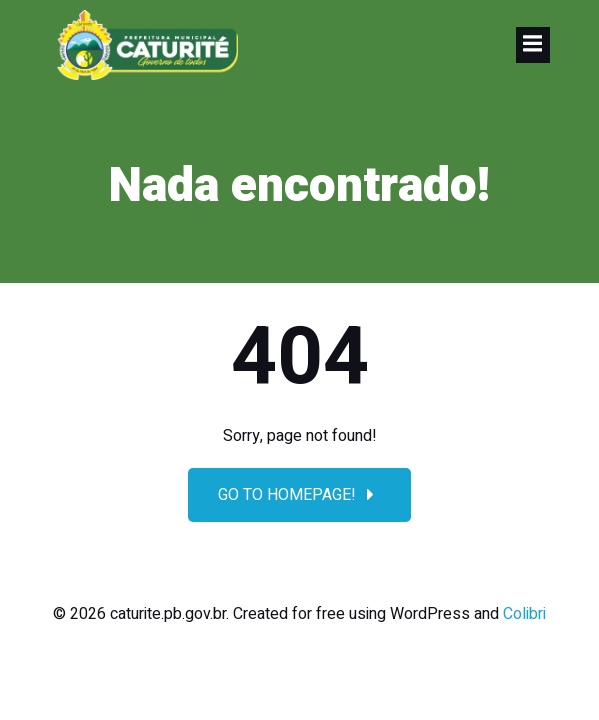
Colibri (524, 614)
